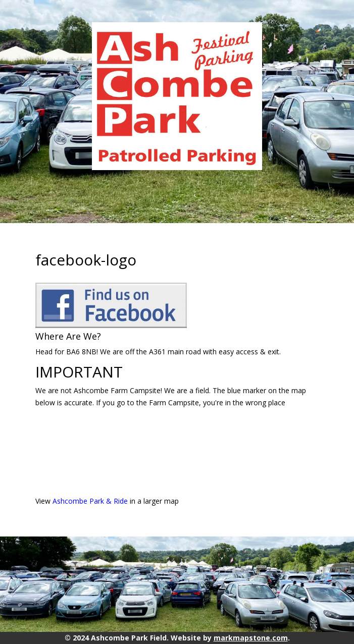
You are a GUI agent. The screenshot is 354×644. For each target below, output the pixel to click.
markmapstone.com (251, 638)
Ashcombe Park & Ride (90, 501)
